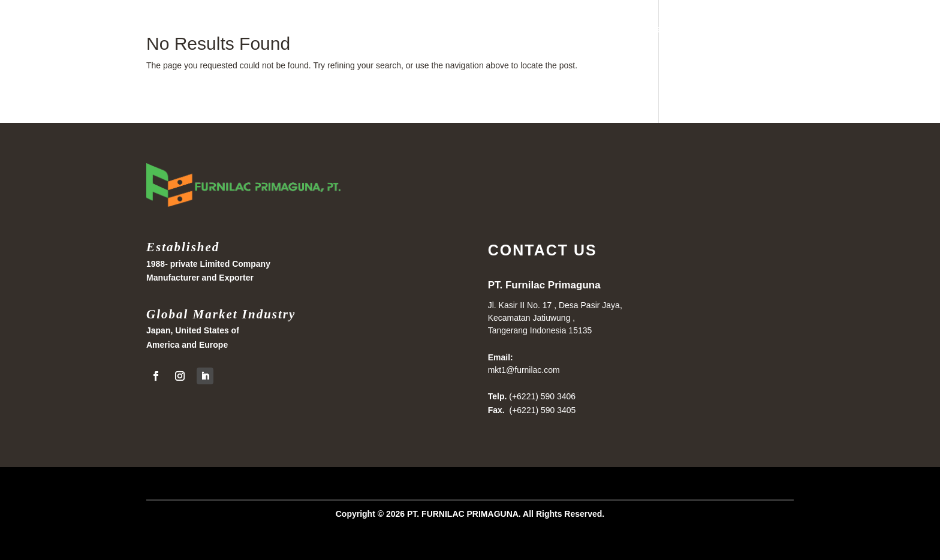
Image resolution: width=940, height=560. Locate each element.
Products (697, 29)
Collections (772, 29)
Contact (874, 29)
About (827, 29)
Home (648, 29)
